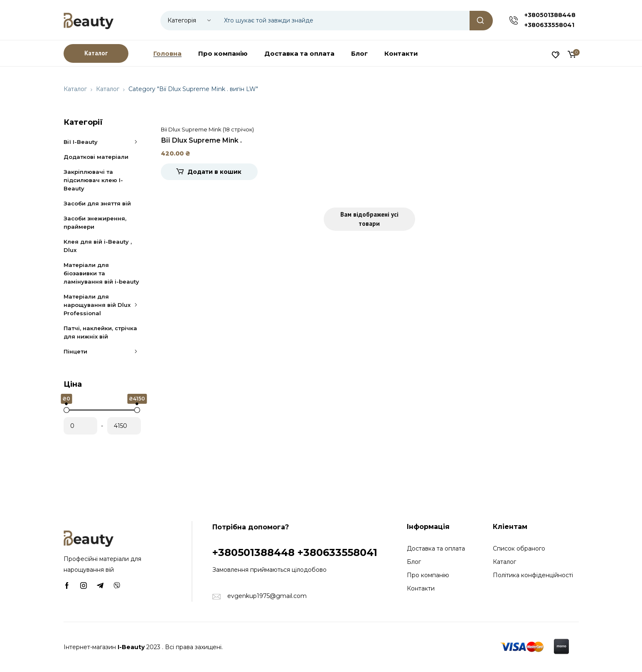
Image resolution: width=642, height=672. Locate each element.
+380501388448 (550, 15)
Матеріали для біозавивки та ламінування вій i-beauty (101, 273)
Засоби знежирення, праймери (95, 222)
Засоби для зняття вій (97, 203)
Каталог (75, 89)
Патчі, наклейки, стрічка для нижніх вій (100, 332)
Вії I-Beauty (102, 142)
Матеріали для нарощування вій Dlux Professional (102, 305)
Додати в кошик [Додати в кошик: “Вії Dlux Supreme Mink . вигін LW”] (214, 172)
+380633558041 (549, 25)
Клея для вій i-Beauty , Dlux (98, 246)
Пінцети (102, 351)
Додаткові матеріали (96, 157)
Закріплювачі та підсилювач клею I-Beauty (93, 180)
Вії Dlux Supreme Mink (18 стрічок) (207, 129)
